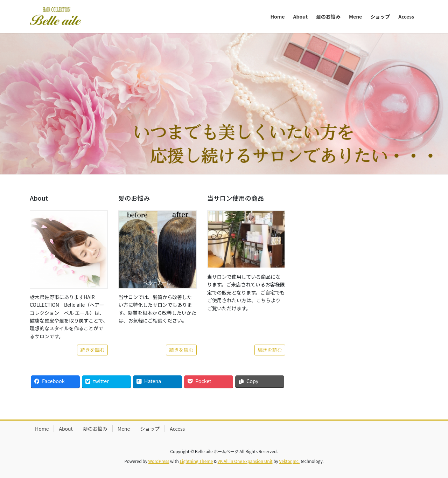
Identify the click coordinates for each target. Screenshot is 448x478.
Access (177, 429)
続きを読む (92, 350)
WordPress (159, 461)
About (66, 429)
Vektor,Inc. (289, 461)
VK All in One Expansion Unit (245, 461)
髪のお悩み (95, 429)
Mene (124, 429)
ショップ (150, 429)
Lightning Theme (196, 461)
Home (42, 429)
